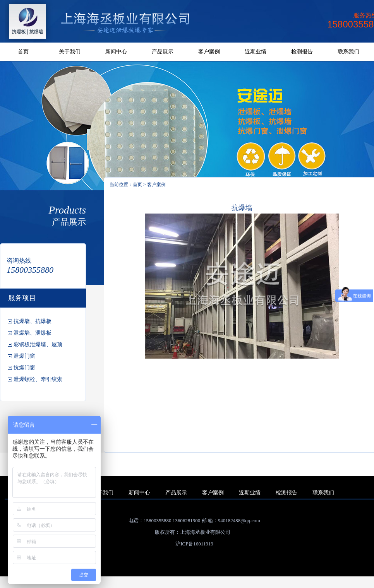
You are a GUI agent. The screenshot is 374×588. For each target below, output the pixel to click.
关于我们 (70, 52)
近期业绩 (256, 52)
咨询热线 (19, 261)
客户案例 (209, 52)
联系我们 (348, 52)
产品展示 (163, 52)
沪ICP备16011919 (194, 544)
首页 (23, 52)
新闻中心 (116, 52)
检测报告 (302, 52)
